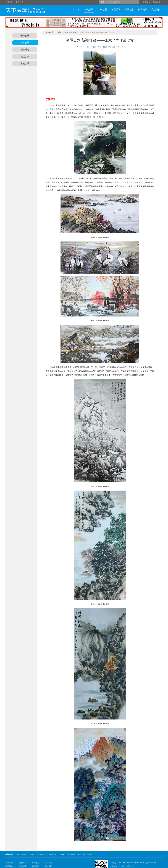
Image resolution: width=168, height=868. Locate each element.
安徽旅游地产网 (73, 846)
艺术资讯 (25, 43)
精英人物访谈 (41, 846)
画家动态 (25, 50)
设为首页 (157, 2)
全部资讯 (25, 36)
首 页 (76, 10)
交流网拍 (156, 10)
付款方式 (9, 862)
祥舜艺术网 (52, 846)
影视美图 (143, 10)
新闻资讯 (89, 10)
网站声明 (48, 862)
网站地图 (48, 858)
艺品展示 (116, 10)
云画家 (31, 846)
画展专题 (129, 10)
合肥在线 (62, 846)
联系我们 (20, 2)
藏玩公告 (25, 57)
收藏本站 (147, 2)
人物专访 (25, 64)
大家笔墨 (102, 10)
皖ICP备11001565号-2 (118, 862)
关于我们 (9, 854)
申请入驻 (10, 2)
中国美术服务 (22, 846)
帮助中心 (48, 854)
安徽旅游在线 (86, 846)
